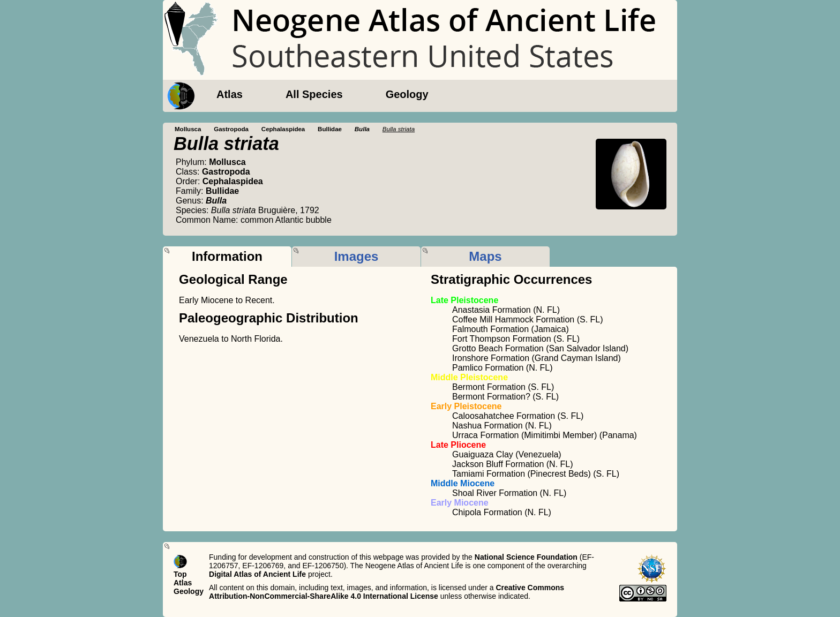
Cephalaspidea (283, 129)
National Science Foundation (526, 557)
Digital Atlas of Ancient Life (257, 574)
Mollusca (188, 129)
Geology (407, 94)
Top (180, 574)
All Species (314, 94)
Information (227, 256)
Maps (485, 256)
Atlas (230, 94)
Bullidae (330, 129)
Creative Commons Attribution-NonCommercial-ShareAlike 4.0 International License (387, 592)
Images (357, 256)
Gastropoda (231, 129)
